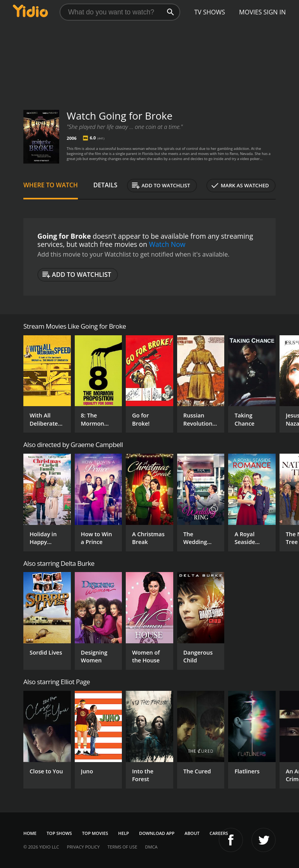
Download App (157, 833)
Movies (251, 12)
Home (30, 833)
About (192, 833)
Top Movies (95, 833)
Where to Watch (51, 185)
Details (106, 185)
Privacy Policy (83, 847)
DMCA (151, 847)
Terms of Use (122, 847)
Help (124, 833)
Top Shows (59, 833)
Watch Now (167, 244)
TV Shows (210, 12)
